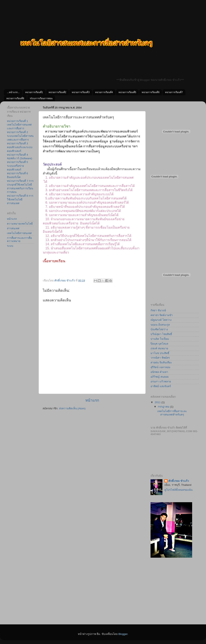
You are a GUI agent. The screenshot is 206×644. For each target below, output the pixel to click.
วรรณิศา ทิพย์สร (160, 358)
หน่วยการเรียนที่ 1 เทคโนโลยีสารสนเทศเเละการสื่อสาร (19, 125)
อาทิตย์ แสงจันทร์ (161, 386)
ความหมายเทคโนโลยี (20, 224)
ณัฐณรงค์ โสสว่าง (161, 320)
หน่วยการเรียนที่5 (127, 92)
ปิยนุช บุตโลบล (159, 344)
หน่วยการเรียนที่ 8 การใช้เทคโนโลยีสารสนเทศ (20, 200)
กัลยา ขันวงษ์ (158, 310)
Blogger (123, 634)
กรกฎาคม (164, 407)
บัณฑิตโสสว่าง (159, 329)
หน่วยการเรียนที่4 (104, 92)
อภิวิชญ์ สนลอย (160, 377)
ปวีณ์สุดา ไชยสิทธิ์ (161, 334)
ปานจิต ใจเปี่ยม (160, 339)
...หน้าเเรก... (13, 92)
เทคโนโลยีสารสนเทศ (19, 233)
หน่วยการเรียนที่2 (57, 92)
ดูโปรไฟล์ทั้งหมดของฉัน (178, 490)
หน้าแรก (92, 400)
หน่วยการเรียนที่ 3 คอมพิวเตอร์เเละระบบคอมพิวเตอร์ (20, 147)
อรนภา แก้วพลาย (161, 382)
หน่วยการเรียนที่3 (81, 92)
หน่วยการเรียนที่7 (174, 92)
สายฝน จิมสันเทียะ (161, 362)
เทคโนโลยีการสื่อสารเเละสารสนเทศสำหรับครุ (172, 413)
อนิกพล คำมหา (159, 372)
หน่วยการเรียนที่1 (34, 92)
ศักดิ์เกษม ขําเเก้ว (179, 481)
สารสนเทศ (13, 228)
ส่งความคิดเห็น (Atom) (72, 408)
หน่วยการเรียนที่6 (151, 92)
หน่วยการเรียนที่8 (15, 98)
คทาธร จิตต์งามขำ (162, 315)
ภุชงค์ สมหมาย (159, 348)
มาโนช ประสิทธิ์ (160, 353)
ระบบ (10, 246)
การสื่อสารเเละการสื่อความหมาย (19, 240)
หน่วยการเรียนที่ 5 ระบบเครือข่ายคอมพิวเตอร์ (17, 166)
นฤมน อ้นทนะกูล (160, 325)
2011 (158, 402)
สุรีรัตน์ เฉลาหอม (160, 367)
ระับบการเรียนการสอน (41, 98)
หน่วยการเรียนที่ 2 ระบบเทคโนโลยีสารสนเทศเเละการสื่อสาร (20, 136)
